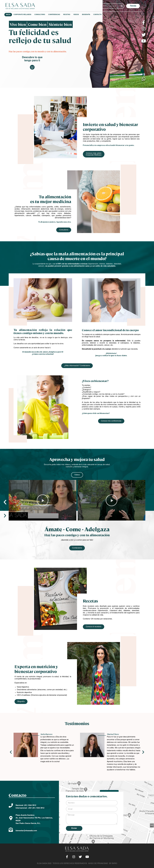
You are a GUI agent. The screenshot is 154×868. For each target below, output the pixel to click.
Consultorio (44, 15)
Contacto (102, 15)
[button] (137, 6)
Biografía (90, 15)
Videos (80, 15)
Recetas (71, 15)
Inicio (12, 15)
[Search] (126, 6)
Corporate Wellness (27, 15)
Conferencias (58, 15)
